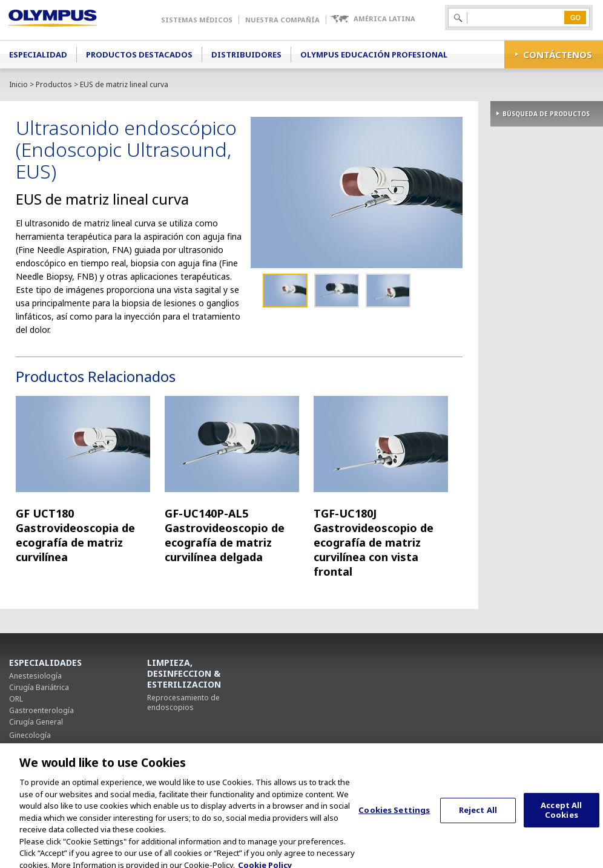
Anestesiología (35, 676)
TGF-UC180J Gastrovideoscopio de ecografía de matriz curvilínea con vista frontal (374, 542)
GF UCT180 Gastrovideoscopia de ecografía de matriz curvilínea (75, 535)
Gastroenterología (41, 710)
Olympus (70, 20)
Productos (54, 84)
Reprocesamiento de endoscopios (183, 702)
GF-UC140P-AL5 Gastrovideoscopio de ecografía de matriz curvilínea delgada (225, 535)
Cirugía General (36, 722)
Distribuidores (246, 54)
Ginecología (30, 735)
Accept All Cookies (561, 818)
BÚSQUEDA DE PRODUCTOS (546, 114)
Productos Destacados (139, 54)
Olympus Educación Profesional (374, 54)
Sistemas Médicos (197, 20)
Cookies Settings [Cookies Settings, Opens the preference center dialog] (394, 817)
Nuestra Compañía (282, 20)
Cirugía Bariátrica (39, 687)
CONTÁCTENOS (558, 54)
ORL (16, 699)
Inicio (18, 84)
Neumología (31, 747)
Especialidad (38, 54)
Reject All (478, 817)
